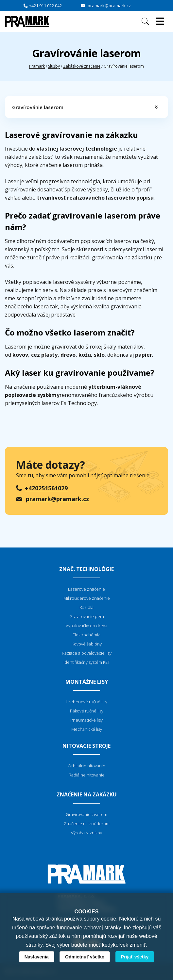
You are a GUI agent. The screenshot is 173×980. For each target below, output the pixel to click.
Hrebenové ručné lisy (86, 702)
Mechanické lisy (87, 729)
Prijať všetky (135, 957)
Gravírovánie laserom (38, 107)
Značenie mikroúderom (87, 824)
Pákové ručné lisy (87, 711)
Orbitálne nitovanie (86, 766)
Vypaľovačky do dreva (86, 626)
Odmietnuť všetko (85, 957)
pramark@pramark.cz (109, 6)
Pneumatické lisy (86, 720)
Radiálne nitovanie (87, 775)
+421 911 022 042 (45, 6)
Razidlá (86, 607)
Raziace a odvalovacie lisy (87, 653)
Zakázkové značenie (82, 66)
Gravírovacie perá (87, 616)
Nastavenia (37, 957)
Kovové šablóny (87, 644)
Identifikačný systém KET (87, 662)
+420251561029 (46, 488)
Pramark (37, 66)
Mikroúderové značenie (87, 598)
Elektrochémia (86, 635)
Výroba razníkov (86, 833)
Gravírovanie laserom (86, 814)
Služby (54, 66)
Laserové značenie (86, 589)
